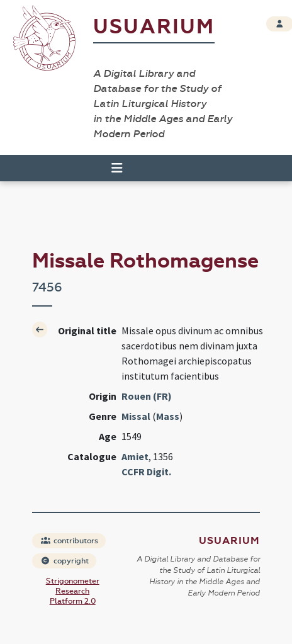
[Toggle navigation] (111, 168)
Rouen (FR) (147, 396)
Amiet (135, 456)
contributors (70, 541)
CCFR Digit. (146, 472)
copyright (65, 561)
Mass (168, 416)
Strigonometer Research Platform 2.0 (73, 591)
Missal (136, 416)
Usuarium (154, 27)
